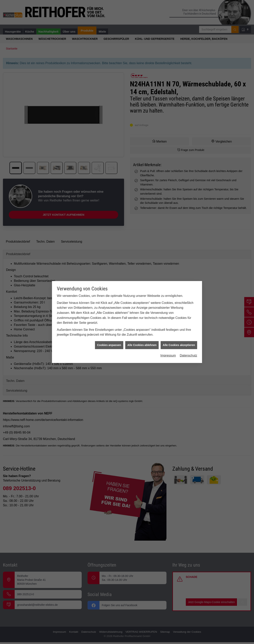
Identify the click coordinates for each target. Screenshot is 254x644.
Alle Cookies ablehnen (142, 345)
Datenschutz (188, 355)
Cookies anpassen (109, 345)
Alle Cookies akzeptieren (179, 345)
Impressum (168, 355)
